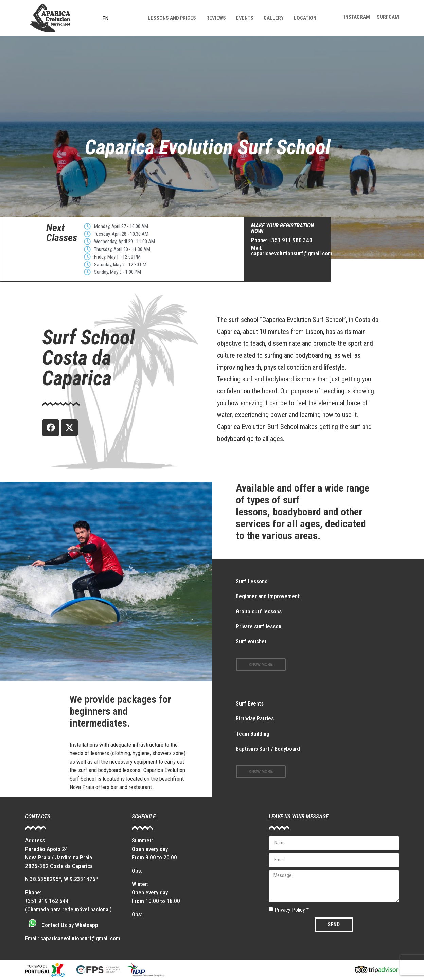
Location (305, 18)
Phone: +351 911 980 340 (282, 240)
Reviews (216, 18)
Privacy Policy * (292, 910)
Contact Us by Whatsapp (70, 925)
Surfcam (388, 17)
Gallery (274, 18)
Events (245, 18)
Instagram (357, 17)
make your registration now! (282, 228)
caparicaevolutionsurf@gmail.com (80, 938)
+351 (32, 901)
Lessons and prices (172, 18)
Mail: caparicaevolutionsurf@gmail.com (292, 251)
